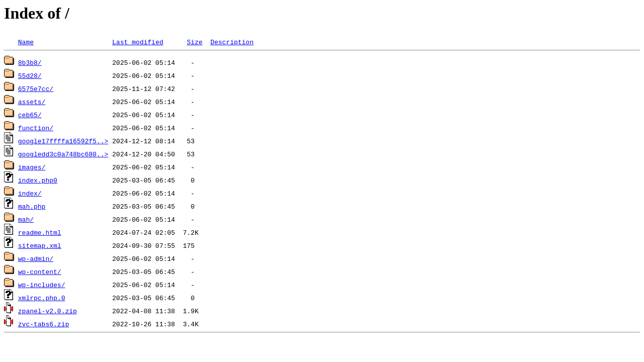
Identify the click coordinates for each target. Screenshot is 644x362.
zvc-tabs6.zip (44, 324)
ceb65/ (30, 115)
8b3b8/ (30, 62)
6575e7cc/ (36, 88)
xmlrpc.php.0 (42, 298)
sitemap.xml (40, 245)
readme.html (40, 232)
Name (26, 42)
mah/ (26, 219)
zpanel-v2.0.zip (48, 311)
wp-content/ (40, 271)
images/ (32, 167)
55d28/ (30, 75)
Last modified (138, 42)
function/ (36, 128)
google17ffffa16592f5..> (63, 141)
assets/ (32, 102)
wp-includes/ (42, 285)
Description (232, 42)
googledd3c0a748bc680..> (63, 154)
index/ (30, 193)
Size (194, 42)
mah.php (32, 206)
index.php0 (38, 180)
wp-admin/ (36, 258)
